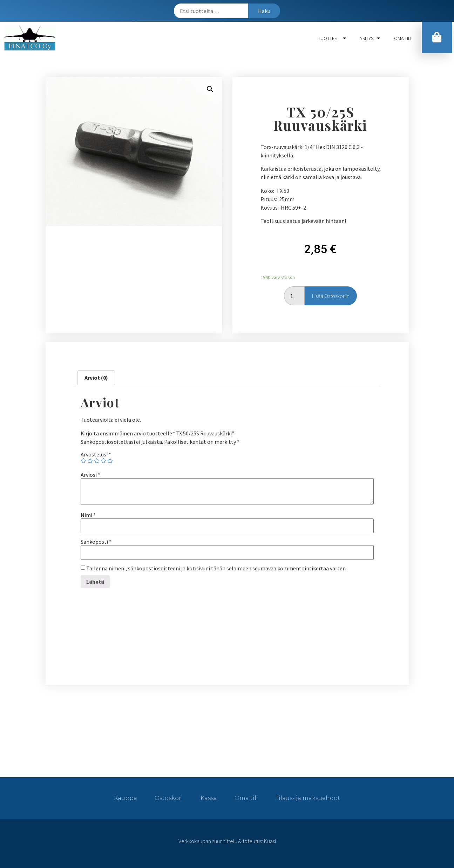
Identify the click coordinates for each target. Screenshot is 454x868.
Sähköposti (96, 542)
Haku (264, 11)
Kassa (209, 798)
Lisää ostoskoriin (331, 296)
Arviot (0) (96, 378)
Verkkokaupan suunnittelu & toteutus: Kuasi (227, 841)
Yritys (370, 38)
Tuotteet (332, 38)
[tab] (96, 378)
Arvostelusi (96, 454)
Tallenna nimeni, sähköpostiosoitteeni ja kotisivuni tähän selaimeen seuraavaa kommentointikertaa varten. (216, 568)
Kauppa (126, 798)
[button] (437, 38)
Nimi (88, 515)
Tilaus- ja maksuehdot (308, 798)
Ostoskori (169, 798)
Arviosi (90, 475)
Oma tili (403, 38)
